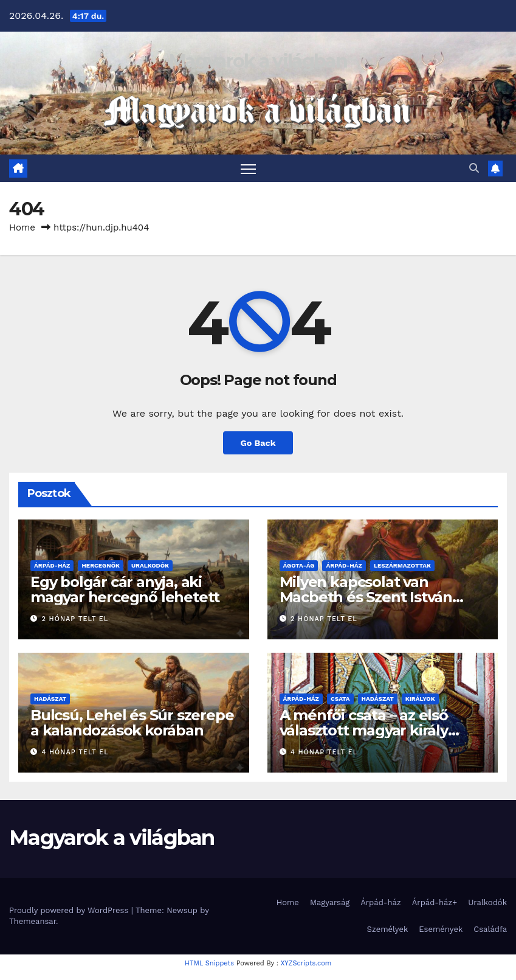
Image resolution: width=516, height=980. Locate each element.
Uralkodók (150, 565)
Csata (340, 699)
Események (441, 929)
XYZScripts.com (306, 963)
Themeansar (33, 921)
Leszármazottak (402, 565)
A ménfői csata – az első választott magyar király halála (364, 730)
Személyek (388, 929)
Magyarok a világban (258, 61)
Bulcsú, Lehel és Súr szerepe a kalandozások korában (132, 723)
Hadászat (50, 699)
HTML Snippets (209, 963)
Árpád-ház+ (435, 902)
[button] (474, 168)
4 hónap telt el (75, 752)
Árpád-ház (52, 565)
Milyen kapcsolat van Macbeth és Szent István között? (366, 597)
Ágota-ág (299, 565)
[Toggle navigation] (248, 168)
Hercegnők (101, 565)
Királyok (420, 699)
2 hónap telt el (75, 619)
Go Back (258, 443)
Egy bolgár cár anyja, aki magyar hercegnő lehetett (125, 589)
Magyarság (330, 902)
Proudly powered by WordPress (70, 910)
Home (22, 228)
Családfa (490, 929)
